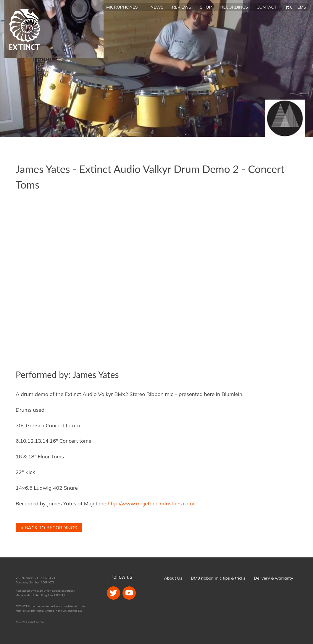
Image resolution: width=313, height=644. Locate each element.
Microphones (122, 7)
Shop (206, 7)
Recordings (234, 7)
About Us (173, 578)
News (157, 7)
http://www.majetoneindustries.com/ (151, 503)
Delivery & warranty (273, 578)
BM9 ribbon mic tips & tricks (218, 578)
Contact (267, 7)
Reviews (181, 7)
